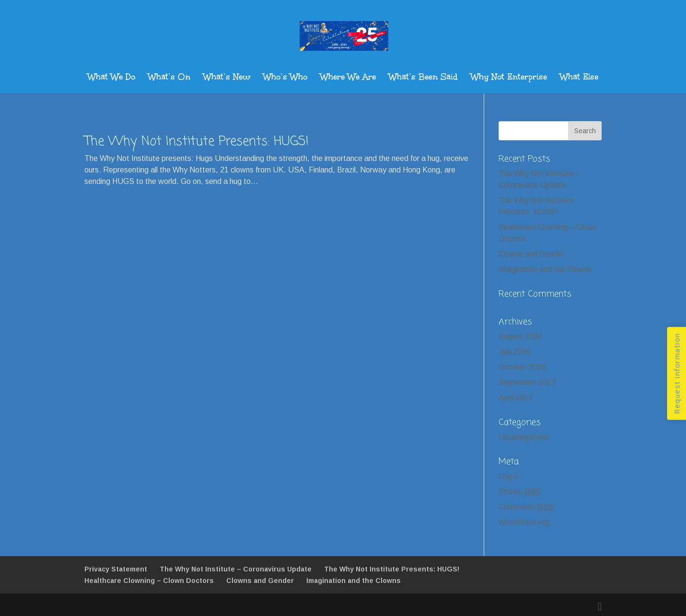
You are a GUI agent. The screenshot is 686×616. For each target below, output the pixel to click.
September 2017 (527, 382)
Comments (526, 507)
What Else (579, 78)
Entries (520, 492)
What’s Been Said (423, 78)
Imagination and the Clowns (545, 269)
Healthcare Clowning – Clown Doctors (149, 581)
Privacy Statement (116, 569)
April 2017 (516, 398)
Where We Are (348, 78)
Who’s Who (285, 78)
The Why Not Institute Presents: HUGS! (197, 142)
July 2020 (515, 352)
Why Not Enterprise (509, 78)
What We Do (111, 78)
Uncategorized (523, 437)
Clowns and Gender (531, 254)
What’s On (169, 78)
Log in (509, 476)
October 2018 (522, 367)
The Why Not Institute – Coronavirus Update (236, 569)
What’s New (227, 78)
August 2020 (520, 337)
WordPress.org (524, 522)
